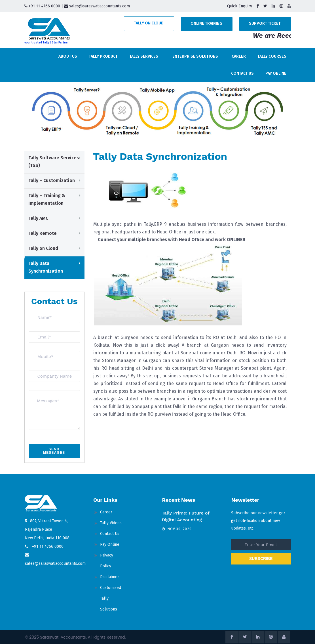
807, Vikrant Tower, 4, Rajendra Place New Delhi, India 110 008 (47, 529)
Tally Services (144, 56)
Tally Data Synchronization (46, 267)
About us (68, 56)
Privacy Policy (107, 561)
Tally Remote (43, 233)
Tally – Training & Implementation (47, 199)
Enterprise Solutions (195, 56)
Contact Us (242, 73)
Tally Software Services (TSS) (54, 162)
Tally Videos (111, 523)
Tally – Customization (52, 180)
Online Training (206, 23)
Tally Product (103, 56)
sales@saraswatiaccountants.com (97, 6)
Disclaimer (110, 577)
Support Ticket (265, 23)
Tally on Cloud (149, 23)
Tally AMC (38, 218)
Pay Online (276, 73)
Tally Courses (272, 56)
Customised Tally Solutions (111, 598)
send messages (54, 451)
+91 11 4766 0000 (42, 6)
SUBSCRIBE (261, 559)
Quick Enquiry (240, 6)
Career (239, 56)
